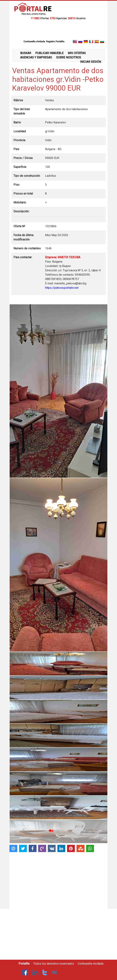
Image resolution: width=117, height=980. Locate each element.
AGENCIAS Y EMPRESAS (36, 57)
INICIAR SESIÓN (90, 62)
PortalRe (24, 964)
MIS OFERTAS (77, 53)
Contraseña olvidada (90, 964)
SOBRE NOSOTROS (69, 57)
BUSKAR (26, 53)
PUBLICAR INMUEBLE (49, 53)
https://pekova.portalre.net (62, 288)
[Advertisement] (58, 30)
